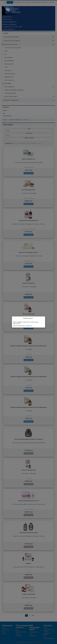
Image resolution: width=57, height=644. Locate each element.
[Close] (44, 318)
